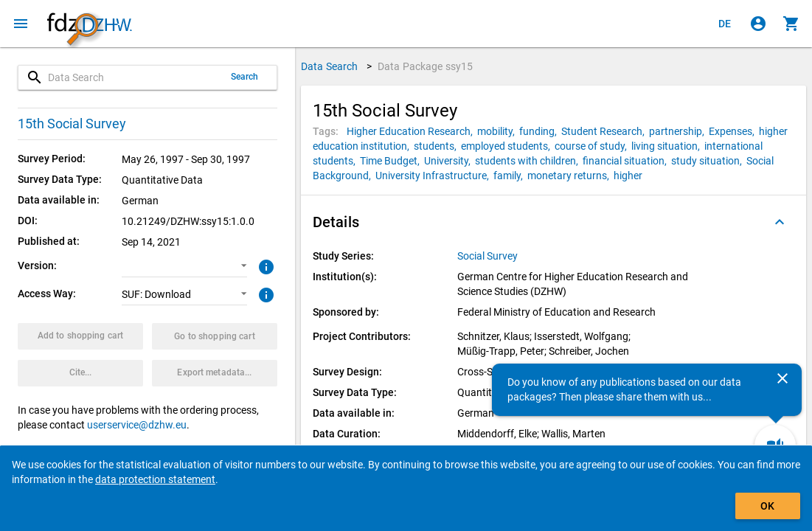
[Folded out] (780, 222)
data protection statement (155, 479)
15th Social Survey (72, 124)
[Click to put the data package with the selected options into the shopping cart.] (80, 336)
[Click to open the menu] (21, 24)
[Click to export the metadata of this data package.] (215, 373)
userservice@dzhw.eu (137, 425)
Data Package (426, 66)
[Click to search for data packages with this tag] (412, 131)
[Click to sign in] (758, 24)
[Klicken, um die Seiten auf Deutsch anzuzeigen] (725, 24)
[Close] (782, 378)
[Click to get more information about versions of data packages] (264, 265)
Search (245, 77)
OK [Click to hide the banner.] (767, 506)
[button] (184, 266)
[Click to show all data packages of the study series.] (489, 256)
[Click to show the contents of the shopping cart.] (791, 24)
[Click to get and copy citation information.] (80, 373)
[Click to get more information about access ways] (264, 294)
